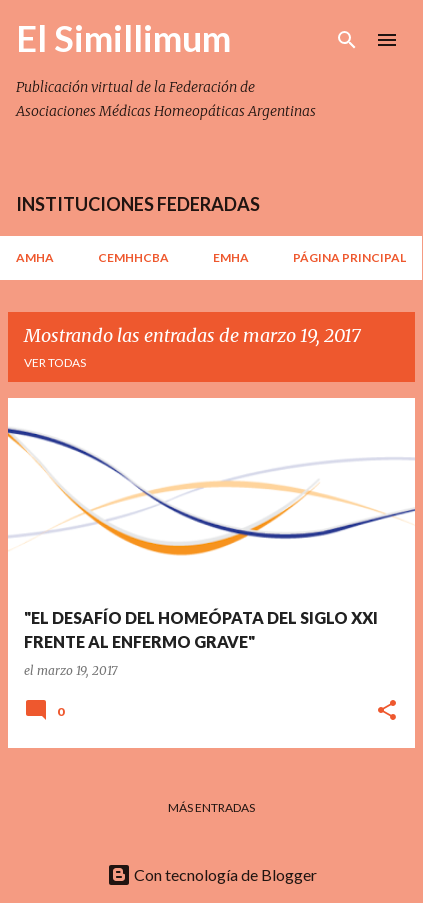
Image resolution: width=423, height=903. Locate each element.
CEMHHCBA (133, 257)
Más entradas (211, 807)
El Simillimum (123, 38)
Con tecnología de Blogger (212, 874)
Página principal (349, 257)
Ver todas (55, 362)
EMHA (231, 257)
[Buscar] (347, 40)
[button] (387, 711)
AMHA (35, 257)
